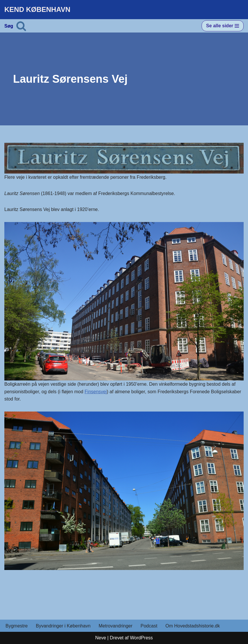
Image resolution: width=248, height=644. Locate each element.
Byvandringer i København (63, 626)
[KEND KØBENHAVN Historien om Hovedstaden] (37, 10)
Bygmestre (17, 626)
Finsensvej (96, 392)
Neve (101, 638)
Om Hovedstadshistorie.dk (193, 626)
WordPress (141, 638)
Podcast (149, 626)
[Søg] (21, 26)
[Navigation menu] (223, 26)
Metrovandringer (116, 626)
